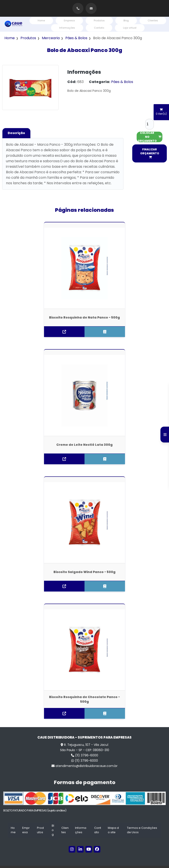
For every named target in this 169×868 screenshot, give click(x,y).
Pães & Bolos (76, 38)
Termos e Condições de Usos (142, 822)
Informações (67, 28)
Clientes (153, 20)
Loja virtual (130, 28)
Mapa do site (113, 822)
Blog (126, 20)
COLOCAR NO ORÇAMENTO (150, 137)
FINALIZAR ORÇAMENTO (150, 153)
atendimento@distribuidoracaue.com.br (84, 758)
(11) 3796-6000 (85, 747)
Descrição (16, 133)
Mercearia (51, 38)
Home (41, 20)
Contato (99, 28)
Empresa (69, 20)
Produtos (99, 20)
